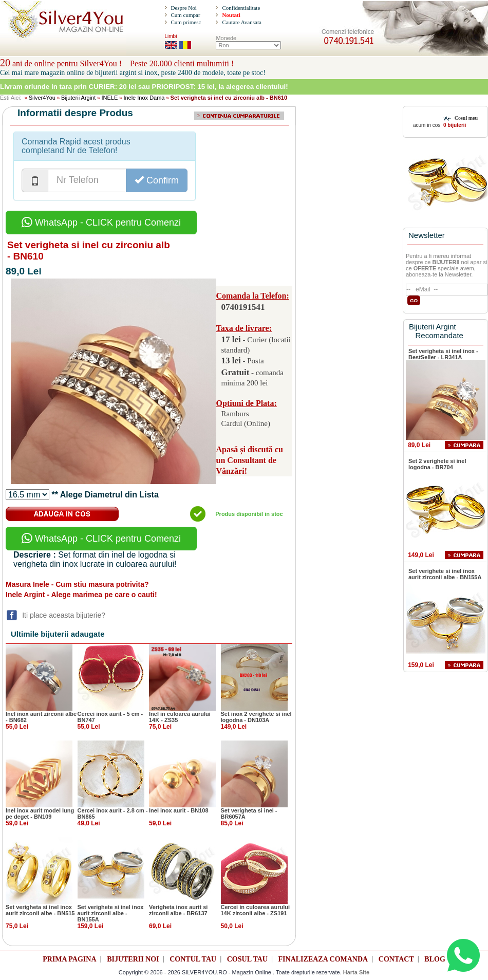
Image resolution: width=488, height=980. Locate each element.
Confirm (157, 180)
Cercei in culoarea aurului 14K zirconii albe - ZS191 (256, 910)
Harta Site (356, 972)
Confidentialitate (241, 8)
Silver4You (42, 98)
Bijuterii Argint (78, 98)
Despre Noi (183, 8)
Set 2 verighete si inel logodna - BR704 (437, 464)
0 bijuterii (454, 125)
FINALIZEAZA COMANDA (323, 959)
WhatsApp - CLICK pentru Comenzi (101, 223)
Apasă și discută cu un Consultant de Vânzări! (250, 460)
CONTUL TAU (193, 959)
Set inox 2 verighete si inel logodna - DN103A (256, 717)
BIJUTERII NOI (133, 959)
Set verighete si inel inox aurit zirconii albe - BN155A (111, 913)
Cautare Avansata (241, 22)
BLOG (435, 959)
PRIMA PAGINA (69, 959)
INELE (109, 98)
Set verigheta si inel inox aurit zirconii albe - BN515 (40, 910)
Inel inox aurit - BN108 (179, 810)
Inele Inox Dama (144, 98)
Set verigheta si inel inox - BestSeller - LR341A (443, 354)
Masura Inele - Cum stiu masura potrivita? (77, 584)
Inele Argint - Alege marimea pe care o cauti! (81, 595)
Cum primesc (186, 22)
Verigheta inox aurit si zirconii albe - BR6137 (178, 910)
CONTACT (396, 959)
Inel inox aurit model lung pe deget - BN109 (40, 813)
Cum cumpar (185, 15)
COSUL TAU (247, 959)
